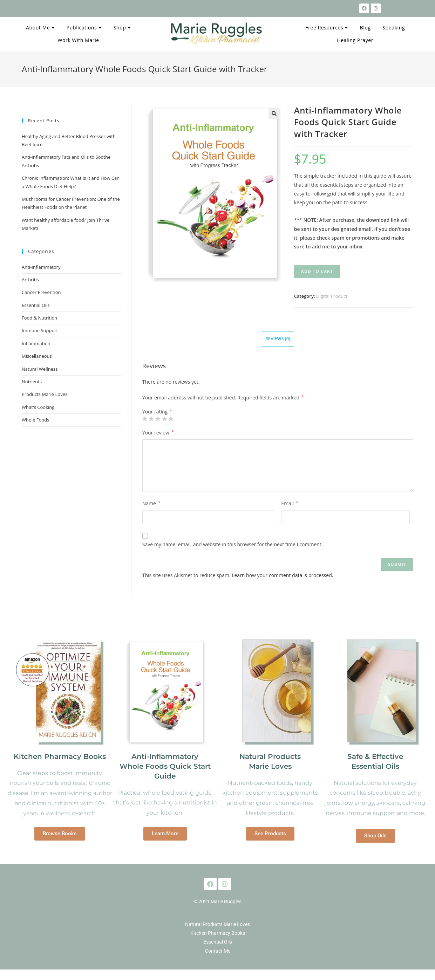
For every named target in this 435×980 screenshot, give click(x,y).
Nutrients (32, 382)
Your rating (157, 412)
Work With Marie (79, 40)
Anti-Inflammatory (41, 267)
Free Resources (327, 28)
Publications (84, 28)
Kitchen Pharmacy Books (60, 756)
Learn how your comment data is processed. (282, 575)
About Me (40, 28)
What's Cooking (38, 407)
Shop (122, 28)
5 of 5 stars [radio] (171, 419)
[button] (274, 114)
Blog (365, 28)
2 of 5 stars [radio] (151, 419)
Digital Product (332, 296)
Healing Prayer (355, 40)
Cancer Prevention (41, 292)
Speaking (394, 28)
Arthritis (30, 280)
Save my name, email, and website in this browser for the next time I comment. (233, 544)
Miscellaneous (37, 356)
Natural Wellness (40, 369)
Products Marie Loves (45, 394)
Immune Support (40, 330)
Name (151, 503)
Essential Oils (36, 305)
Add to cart (317, 271)
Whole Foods (35, 420)
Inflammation (36, 343)
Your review (158, 433)
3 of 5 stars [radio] (158, 419)
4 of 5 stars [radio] (164, 419)
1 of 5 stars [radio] (145, 419)
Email (290, 503)
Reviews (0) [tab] (278, 339)
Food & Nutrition (39, 318)
